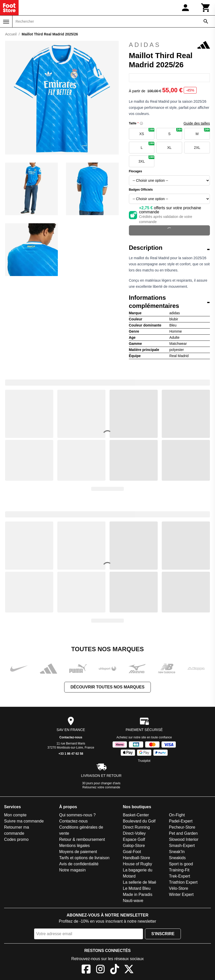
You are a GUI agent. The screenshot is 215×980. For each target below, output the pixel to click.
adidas (169, 45)
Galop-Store (134, 846)
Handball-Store (136, 858)
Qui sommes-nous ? (77, 815)
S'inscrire (163, 934)
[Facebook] (86, 970)
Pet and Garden (183, 833)
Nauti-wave (133, 901)
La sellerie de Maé (139, 882)
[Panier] (206, 8)
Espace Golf (134, 839)
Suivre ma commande (24, 821)
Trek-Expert (179, 876)
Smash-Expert (182, 846)
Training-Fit (179, 870)
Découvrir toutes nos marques (107, 687)
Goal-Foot (132, 852)
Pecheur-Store (182, 827)
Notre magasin (72, 870)
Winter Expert (181, 894)
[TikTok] (115, 970)
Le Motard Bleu (137, 888)
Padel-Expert (181, 821)
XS (147, 132)
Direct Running (136, 827)
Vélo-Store (179, 888)
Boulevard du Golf (139, 821)
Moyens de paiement (78, 852)
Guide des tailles (197, 123)
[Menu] (6, 22)
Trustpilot (144, 761)
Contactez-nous (71, 737)
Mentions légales (74, 846)
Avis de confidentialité (79, 864)
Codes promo (16, 839)
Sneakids (177, 858)
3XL (147, 159)
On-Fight (177, 815)
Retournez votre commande (101, 787)
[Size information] (141, 123)
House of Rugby (137, 864)
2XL (197, 148)
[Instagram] (100, 970)
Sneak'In (177, 852)
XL (169, 148)
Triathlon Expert (183, 882)
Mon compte (15, 815)
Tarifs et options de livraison (84, 858)
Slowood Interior (184, 839)
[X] (129, 970)
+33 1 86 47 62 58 (71, 754)
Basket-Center (136, 815)
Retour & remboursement (82, 839)
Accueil (11, 34)
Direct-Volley (134, 833)
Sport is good (181, 864)
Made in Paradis (138, 894)
